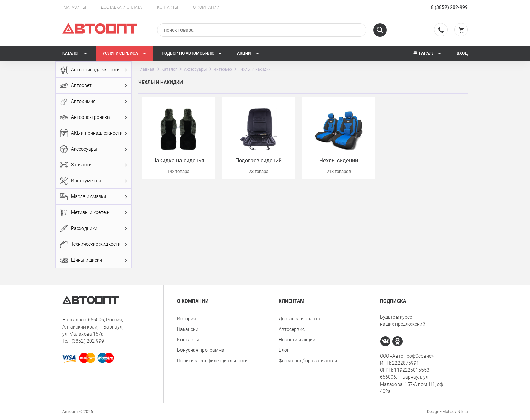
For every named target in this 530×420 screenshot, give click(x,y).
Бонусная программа (201, 350)
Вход (462, 53)
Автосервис (292, 329)
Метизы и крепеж (94, 213)
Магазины (75, 7)
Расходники (94, 228)
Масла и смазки (94, 197)
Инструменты (94, 181)
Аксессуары (94, 149)
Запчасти (94, 165)
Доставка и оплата (121, 7)
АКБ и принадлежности (94, 133)
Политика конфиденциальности (212, 361)
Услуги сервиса (125, 53)
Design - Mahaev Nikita (447, 412)
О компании (206, 7)
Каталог (75, 53)
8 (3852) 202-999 (449, 7)
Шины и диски (94, 260)
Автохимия (94, 101)
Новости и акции (297, 340)
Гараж (427, 53)
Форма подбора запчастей (308, 361)
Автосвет (94, 86)
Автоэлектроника (94, 117)
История (187, 319)
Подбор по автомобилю (192, 53)
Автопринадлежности (94, 70)
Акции (248, 53)
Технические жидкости (94, 244)
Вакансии (188, 329)
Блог (284, 350)
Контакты (167, 7)
